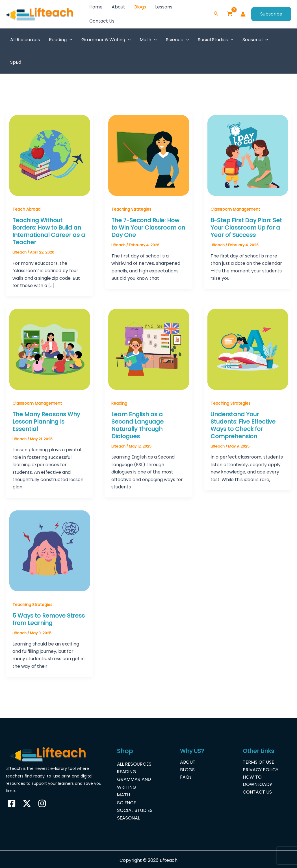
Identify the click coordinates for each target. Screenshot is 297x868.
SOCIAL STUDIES (135, 808)
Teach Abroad (26, 209)
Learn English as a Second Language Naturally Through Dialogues (137, 425)
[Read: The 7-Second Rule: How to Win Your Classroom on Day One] (148, 155)
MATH (123, 793)
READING (127, 771)
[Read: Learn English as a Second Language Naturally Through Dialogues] (148, 349)
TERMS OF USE (258, 762)
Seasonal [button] (255, 40)
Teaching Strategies (131, 209)
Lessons (164, 7)
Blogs (140, 7)
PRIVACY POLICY (261, 770)
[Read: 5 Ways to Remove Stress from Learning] (49, 550)
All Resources (25, 40)
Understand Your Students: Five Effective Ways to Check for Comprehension (243, 425)
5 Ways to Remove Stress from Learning (49, 619)
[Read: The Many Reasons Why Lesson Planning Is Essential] (49, 349)
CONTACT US (257, 792)
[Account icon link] (243, 14)
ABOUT (188, 762)
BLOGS (187, 770)
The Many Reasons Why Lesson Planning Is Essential (46, 422)
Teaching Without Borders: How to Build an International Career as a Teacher (49, 231)
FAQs (186, 777)
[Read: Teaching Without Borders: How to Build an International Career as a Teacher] (49, 155)
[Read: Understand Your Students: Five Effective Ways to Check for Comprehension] (248, 349)
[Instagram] (42, 803)
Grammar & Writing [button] (106, 40)
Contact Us (102, 21)
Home (96, 7)
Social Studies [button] (216, 40)
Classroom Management (235, 209)
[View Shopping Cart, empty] (230, 14)
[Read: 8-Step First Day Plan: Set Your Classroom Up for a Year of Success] (248, 155)
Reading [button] (61, 40)
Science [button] (177, 40)
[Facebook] (12, 803)
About (118, 7)
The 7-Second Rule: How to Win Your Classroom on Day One (148, 228)
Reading (119, 403)
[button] (216, 14)
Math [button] (148, 40)
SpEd (16, 62)
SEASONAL (128, 816)
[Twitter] (27, 803)
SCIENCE (126, 801)
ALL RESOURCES (134, 764)
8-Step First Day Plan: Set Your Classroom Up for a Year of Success (246, 228)
